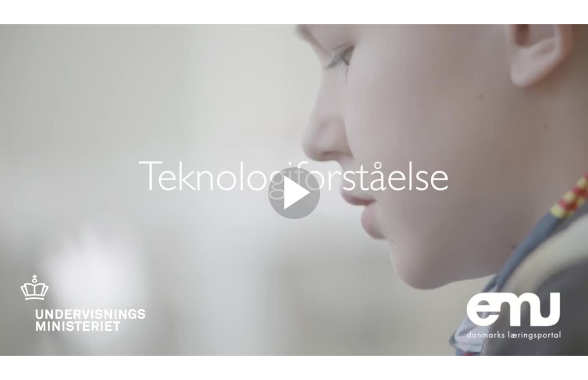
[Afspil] (294, 216)
